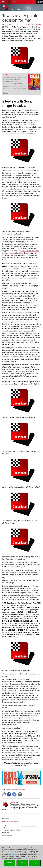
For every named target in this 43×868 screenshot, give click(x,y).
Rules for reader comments (11, 822)
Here (13, 855)
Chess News (17, 9)
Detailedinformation (10, 863)
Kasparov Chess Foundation (18, 253)
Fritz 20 (6, 75)
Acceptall (35, 863)
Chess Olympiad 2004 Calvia (16, 790)
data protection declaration (27, 858)
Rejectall (22, 863)
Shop (4, 2)
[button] (15, 2)
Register (18, 830)
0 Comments (37, 24)
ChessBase (14, 802)
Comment (5, 833)
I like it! (30, 24)
